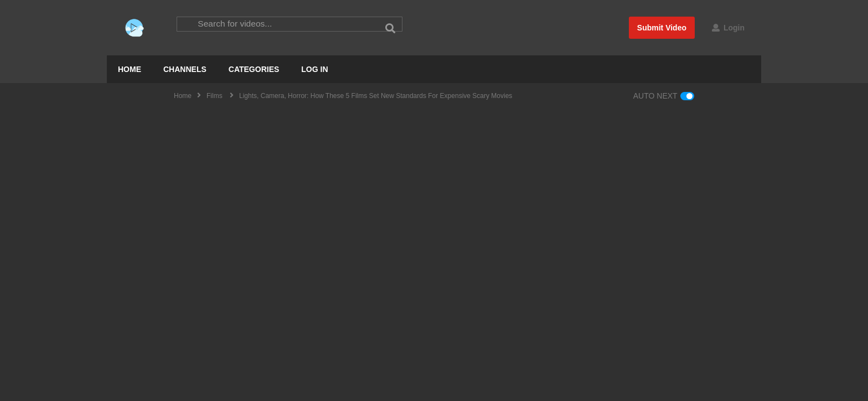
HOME (130, 69)
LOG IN (314, 69)
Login (728, 28)
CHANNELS (185, 69)
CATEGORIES (254, 69)
